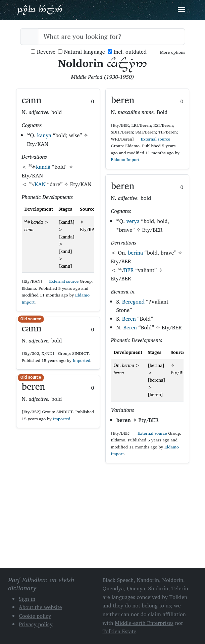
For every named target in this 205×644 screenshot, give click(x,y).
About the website (40, 607)
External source (61, 281)
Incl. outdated (127, 52)
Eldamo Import (125, 159)
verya (133, 221)
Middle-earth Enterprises (144, 623)
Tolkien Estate (120, 631)
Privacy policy (36, 624)
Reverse (43, 52)
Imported (82, 360)
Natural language (82, 52)
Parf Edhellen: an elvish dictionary (40, 10)
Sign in (27, 599)
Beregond (133, 302)
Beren (129, 319)
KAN (40, 184)
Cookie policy (35, 616)
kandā (43, 167)
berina (135, 253)
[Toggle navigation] (182, 9)
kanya (44, 135)
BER (129, 270)
